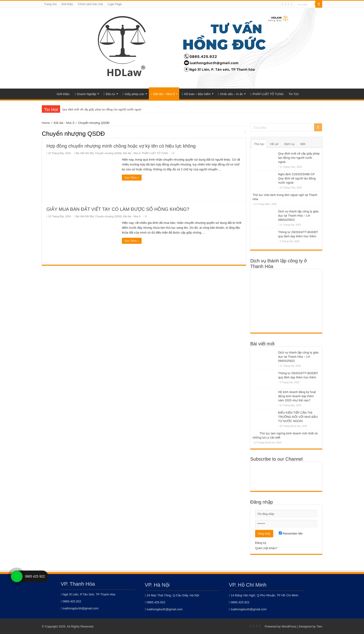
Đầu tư (109, 94)
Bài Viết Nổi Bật (85, 153)
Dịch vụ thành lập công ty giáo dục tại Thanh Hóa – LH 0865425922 (298, 216)
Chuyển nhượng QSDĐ (108, 153)
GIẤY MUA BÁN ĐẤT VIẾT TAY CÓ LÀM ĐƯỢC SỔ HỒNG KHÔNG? (118, 209)
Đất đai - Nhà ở (64, 123)
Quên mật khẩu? (266, 548)
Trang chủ (50, 4)
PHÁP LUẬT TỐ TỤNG (267, 94)
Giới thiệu (67, 4)
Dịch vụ (289, 144)
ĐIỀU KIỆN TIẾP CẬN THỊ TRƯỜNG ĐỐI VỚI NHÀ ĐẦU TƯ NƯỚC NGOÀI (298, 417)
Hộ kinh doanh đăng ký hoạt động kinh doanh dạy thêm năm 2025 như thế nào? (297, 396)
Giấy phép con (133, 94)
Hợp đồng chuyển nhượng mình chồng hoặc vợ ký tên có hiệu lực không (121, 146)
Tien (319, 626)
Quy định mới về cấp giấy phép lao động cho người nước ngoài (102, 109)
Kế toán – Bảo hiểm (196, 94)
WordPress (289, 626)
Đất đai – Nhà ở (163, 94)
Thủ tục (259, 144)
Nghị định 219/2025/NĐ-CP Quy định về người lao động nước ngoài (297, 178)
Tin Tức (294, 94)
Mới (303, 144)
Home (48, 93)
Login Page (115, 4)
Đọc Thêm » (132, 178)
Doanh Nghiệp (85, 94)
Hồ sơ (274, 144)
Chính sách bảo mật (90, 4)
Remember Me (291, 533)
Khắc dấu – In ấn (230, 94)
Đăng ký (261, 543)
